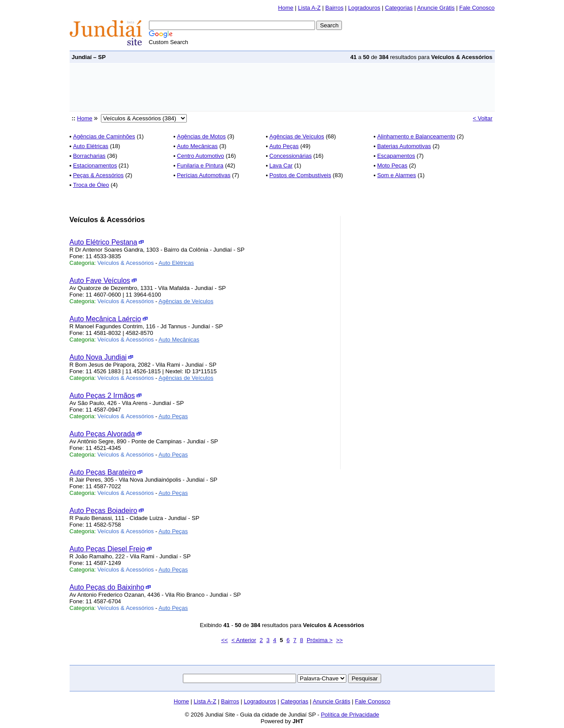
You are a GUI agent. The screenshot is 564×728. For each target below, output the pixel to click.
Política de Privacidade (350, 715)
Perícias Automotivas (204, 175)
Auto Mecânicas (198, 146)
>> (340, 640)
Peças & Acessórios (98, 175)
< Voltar (482, 118)
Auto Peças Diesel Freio (108, 549)
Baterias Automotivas (404, 146)
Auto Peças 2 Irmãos (102, 396)
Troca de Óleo (91, 185)
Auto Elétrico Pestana (104, 242)
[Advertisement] (230, 87)
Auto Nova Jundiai (98, 357)
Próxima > (320, 640)
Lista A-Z (309, 8)
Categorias (399, 8)
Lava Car (281, 165)
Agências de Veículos (297, 136)
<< (224, 640)
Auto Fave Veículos (100, 280)
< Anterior (244, 640)
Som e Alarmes (397, 175)
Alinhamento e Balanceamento (416, 136)
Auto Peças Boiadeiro (104, 511)
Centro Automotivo (201, 156)
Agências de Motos (202, 136)
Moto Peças (392, 165)
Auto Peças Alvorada (102, 434)
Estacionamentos (95, 165)
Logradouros (364, 8)
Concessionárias (290, 156)
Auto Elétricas (91, 146)
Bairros (334, 8)
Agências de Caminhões (104, 136)
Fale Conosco (477, 8)
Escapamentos (396, 156)
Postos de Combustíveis (300, 175)
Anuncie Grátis (436, 8)
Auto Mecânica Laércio (106, 319)
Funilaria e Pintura (200, 165)
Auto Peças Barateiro (103, 472)
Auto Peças (284, 146)
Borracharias (89, 156)
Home (286, 8)
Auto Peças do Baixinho (107, 587)
